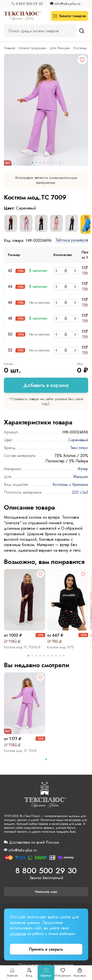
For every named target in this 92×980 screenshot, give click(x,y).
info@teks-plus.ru (68, 4)
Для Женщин (60, 48)
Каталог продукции (33, 48)
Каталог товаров (69, 16)
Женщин (81, 477)
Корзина (80, 973)
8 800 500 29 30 (29, 4)
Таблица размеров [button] (72, 240)
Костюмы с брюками (70, 484)
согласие (18, 934)
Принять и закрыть (46, 949)
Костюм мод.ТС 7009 (20, 751)
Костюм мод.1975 (60, 647)
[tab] (28, 656)
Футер (83, 469)
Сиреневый (78, 440)
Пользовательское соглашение (46, 965)
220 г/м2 (80, 492)
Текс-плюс (79, 448)
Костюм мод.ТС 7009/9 (22, 647)
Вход (29, 973)
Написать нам (46, 892)
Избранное (63, 973)
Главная (12, 973)
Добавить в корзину (46, 385)
